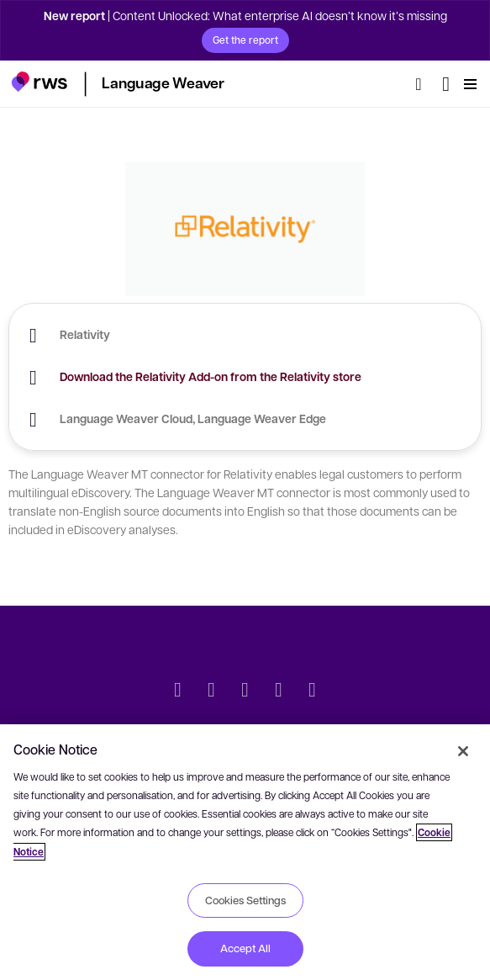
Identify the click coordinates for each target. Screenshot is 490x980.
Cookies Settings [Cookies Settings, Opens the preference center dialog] (245, 900)
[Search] (424, 84)
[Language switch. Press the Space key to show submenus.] (446, 84)
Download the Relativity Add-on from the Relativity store (211, 376)
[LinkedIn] (212, 691)
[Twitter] (178, 691)
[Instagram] (313, 691)
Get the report (245, 40)
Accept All (245, 948)
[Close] (463, 751)
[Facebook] (245, 691)
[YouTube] (279, 691)
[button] (39, 82)
